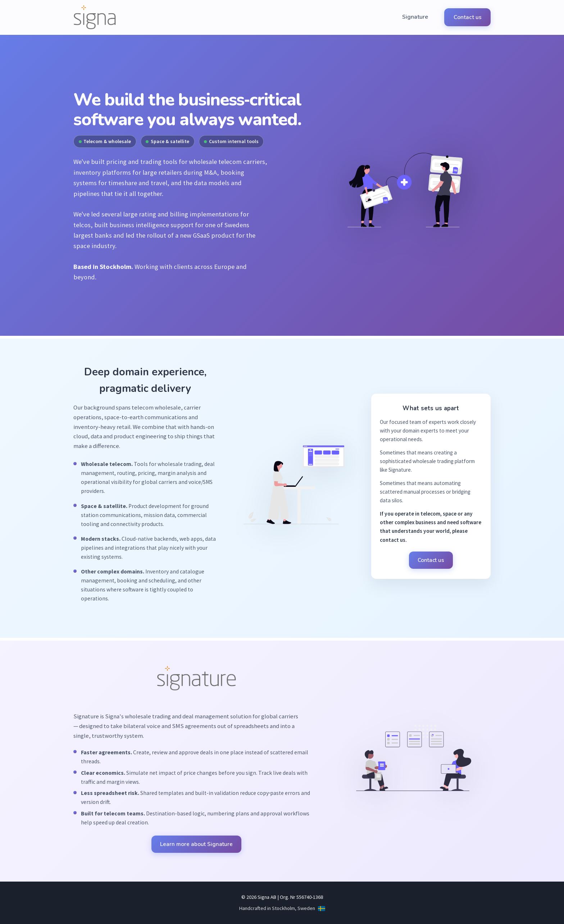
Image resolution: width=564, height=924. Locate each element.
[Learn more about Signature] (196, 684)
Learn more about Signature (196, 844)
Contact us (469, 17)
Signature (420, 17)
